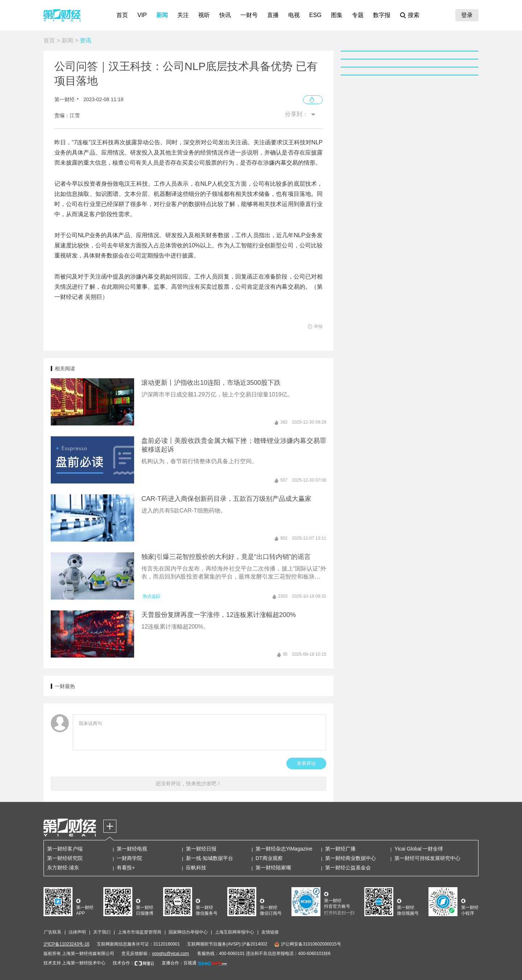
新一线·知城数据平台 (210, 858)
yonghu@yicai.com (170, 954)
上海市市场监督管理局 (140, 932)
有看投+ (126, 868)
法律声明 (77, 932)
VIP (142, 15)
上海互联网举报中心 (235, 932)
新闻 (162, 15)
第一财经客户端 (65, 849)
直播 (273, 15)
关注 (183, 15)
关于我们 (102, 932)
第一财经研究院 (65, 858)
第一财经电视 (132, 849)
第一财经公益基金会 (348, 868)
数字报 (382, 15)
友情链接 (270, 932)
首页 (122, 15)
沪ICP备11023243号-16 (67, 944)
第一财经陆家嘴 (273, 868)
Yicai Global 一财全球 (419, 849)
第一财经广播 (340, 849)
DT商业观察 (269, 858)
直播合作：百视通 (179, 963)
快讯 (225, 15)
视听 (204, 15)
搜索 (414, 15)
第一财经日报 (201, 849)
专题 (358, 15)
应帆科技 (196, 868)
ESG (315, 15)
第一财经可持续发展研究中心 (427, 858)
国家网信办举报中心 (188, 932)
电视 (294, 15)
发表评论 (306, 763)
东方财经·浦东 (63, 868)
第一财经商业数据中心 (351, 858)
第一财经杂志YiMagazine (284, 849)
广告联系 (53, 932)
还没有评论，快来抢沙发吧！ (188, 783)
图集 (337, 15)
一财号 (249, 15)
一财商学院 (129, 858)
